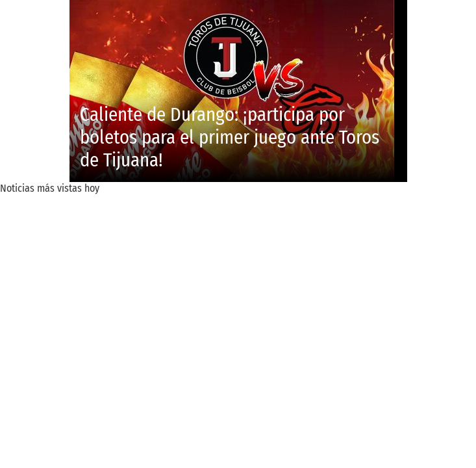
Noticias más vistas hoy (50, 188)
